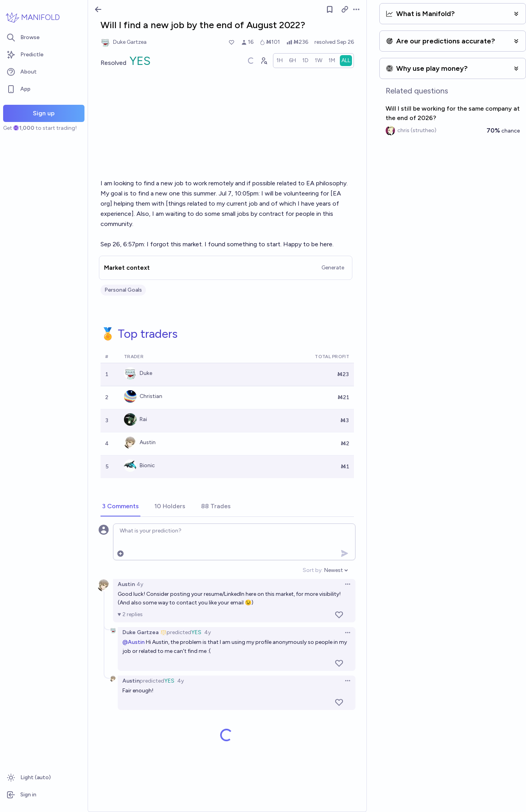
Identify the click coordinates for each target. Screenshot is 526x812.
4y (140, 584)
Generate (333, 268)
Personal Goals (123, 290)
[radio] (280, 61)
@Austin (134, 642)
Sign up (44, 113)
